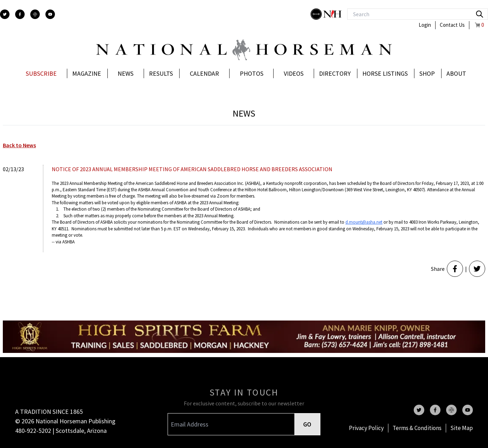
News (126, 73)
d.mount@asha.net (364, 222)
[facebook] (20, 14)
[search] (480, 14)
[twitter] (5, 14)
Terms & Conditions (417, 428)
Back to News (19, 145)
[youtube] (50, 14)
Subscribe (41, 73)
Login (425, 25)
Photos (252, 73)
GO (307, 424)
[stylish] (317, 14)
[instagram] (35, 14)
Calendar (204, 73)
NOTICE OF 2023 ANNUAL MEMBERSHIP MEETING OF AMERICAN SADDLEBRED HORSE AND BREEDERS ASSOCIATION (192, 169)
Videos (294, 73)
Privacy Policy (366, 428)
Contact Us (452, 25)
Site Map (462, 428)
